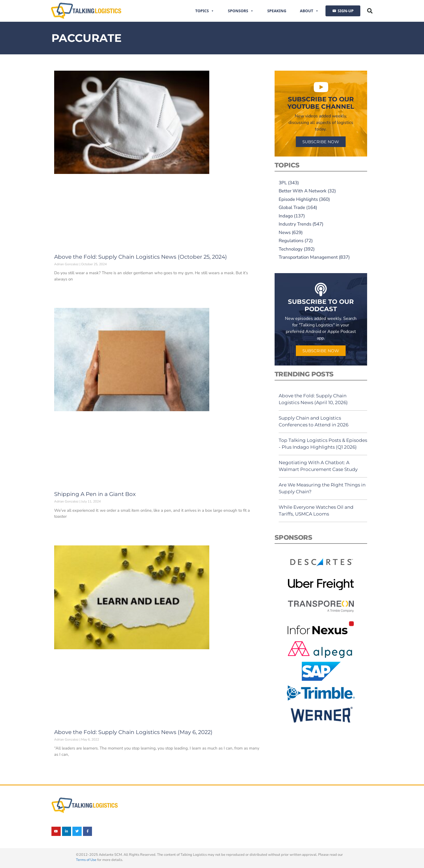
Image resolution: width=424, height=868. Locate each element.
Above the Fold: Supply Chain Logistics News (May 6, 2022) (133, 732)
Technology (291, 249)
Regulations (291, 241)
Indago (286, 216)
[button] (370, 11)
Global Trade (292, 207)
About (309, 11)
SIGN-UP (346, 11)
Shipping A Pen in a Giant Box (95, 494)
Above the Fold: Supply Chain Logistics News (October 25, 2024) (141, 257)
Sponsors (241, 11)
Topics (205, 11)
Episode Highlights (298, 199)
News (285, 232)
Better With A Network (303, 191)
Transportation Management (308, 257)
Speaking (277, 11)
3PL (283, 183)
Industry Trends (295, 224)
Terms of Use (86, 860)
